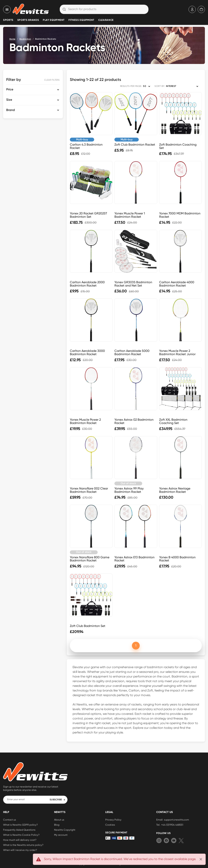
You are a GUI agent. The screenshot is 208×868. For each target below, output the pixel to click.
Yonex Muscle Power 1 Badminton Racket (130, 215)
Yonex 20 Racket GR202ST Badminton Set (89, 215)
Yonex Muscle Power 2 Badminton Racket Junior (177, 352)
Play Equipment (54, 20)
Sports (8, 20)
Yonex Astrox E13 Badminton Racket (134, 559)
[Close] (201, 859)
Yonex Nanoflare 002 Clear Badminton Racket (89, 490)
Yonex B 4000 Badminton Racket (177, 559)
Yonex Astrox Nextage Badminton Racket (175, 490)
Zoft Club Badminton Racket (135, 145)
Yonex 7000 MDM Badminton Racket (180, 215)
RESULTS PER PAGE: (131, 86)
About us (59, 820)
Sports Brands (28, 20)
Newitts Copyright (65, 830)
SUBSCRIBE (57, 800)
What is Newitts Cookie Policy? (21, 835)
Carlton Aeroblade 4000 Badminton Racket (177, 284)
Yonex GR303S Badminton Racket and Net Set (133, 284)
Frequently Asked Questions (19, 830)
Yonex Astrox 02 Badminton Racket (134, 421)
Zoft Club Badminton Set (88, 626)
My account (61, 835)
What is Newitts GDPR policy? (20, 825)
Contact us (10, 820)
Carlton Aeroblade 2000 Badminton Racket (87, 284)
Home (12, 39)
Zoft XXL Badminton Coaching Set (173, 421)
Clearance (106, 20)
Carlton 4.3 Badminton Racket (86, 146)
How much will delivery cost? (20, 840)
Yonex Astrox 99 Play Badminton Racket (129, 490)
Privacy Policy (113, 820)
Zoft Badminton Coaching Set (178, 146)
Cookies (110, 825)
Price (10, 90)
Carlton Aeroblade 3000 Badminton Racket (87, 352)
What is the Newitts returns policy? (23, 845)
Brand (11, 110)
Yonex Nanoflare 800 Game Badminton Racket (90, 559)
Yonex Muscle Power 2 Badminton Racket (85, 421)
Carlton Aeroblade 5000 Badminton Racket (132, 352)
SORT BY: (160, 86)
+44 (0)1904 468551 (172, 825)
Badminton (25, 39)
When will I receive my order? (20, 850)
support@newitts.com (176, 820)
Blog (57, 825)
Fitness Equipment (81, 20)
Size (9, 100)
